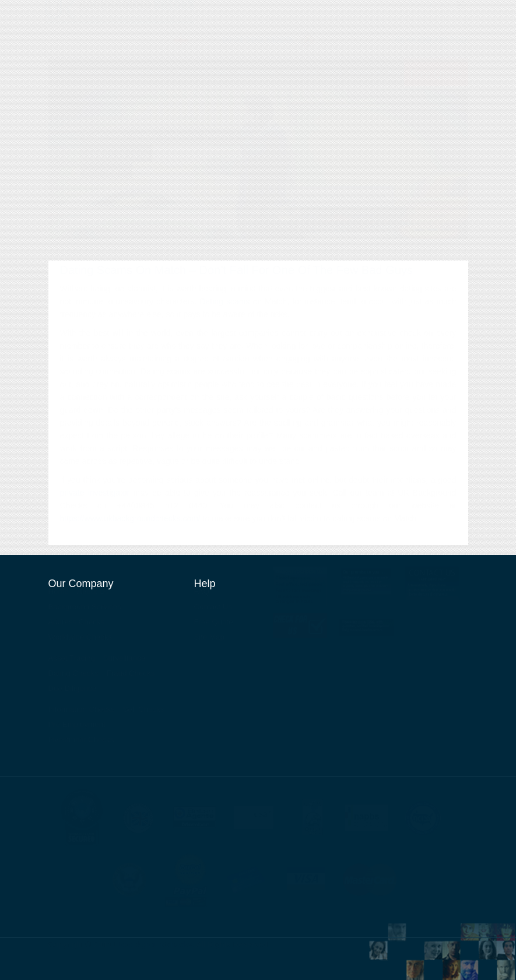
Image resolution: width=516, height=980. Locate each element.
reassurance (267, 504)
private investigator (95, 504)
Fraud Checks (131, 678)
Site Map (210, 642)
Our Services (383, 31)
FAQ (202, 597)
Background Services (142, 85)
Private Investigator (416, 15)
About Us (330, 31)
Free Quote (214, 627)
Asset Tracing (266, 85)
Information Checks (82, 714)
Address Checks (77, 627)
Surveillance (311, 85)
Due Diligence (73, 693)
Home (60, 85)
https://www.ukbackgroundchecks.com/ (130, 530)
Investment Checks (81, 745)
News (430, 31)
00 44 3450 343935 (258, 51)
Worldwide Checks (210, 85)
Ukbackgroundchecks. (155, 950)
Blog (461, 31)
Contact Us (280, 31)
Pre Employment (77, 730)
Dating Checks (74, 678)
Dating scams (224, 313)
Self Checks (144, 714)
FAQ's (345, 85)
